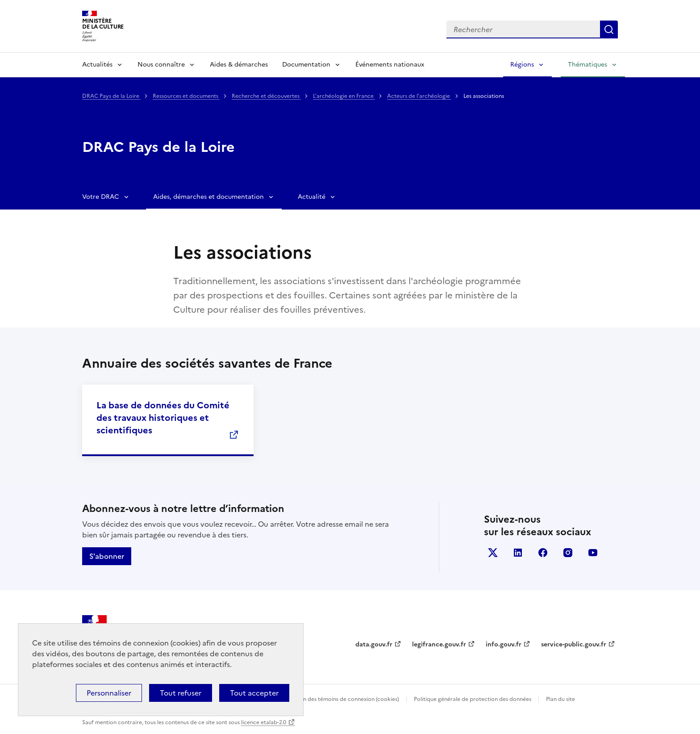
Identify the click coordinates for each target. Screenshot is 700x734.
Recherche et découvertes (266, 96)
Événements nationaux (390, 65)
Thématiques (587, 65)
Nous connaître (161, 65)
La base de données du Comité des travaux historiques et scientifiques (163, 418)
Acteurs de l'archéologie (419, 96)
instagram (568, 553)
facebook (543, 553)
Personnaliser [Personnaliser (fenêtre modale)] (109, 693)
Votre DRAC (101, 197)
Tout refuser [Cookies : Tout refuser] (181, 693)
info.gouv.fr (504, 644)
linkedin (518, 553)
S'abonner (107, 556)
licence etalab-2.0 (264, 722)
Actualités (97, 65)
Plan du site (560, 699)
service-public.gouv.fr (574, 644)
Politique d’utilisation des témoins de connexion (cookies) (326, 699)
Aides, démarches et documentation (208, 197)
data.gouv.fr (374, 644)
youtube (593, 553)
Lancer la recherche (609, 29)
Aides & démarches (239, 65)
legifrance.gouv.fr (439, 644)
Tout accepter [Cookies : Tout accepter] (254, 693)
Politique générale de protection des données (473, 699)
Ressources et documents (186, 96)
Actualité (312, 197)
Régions (522, 65)
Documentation (306, 65)
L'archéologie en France (344, 96)
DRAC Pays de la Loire (111, 96)
